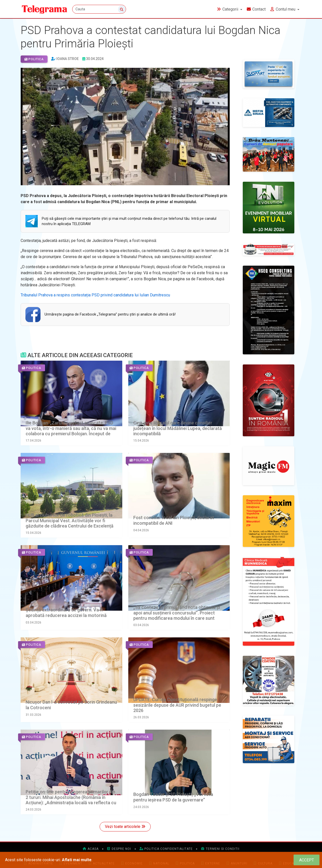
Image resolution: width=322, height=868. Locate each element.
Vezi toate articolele (125, 827)
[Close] (307, 860)
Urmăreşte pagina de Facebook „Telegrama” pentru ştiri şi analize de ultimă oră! (110, 314)
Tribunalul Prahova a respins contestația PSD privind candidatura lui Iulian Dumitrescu (95, 295)
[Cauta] (99, 9)
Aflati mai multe (77, 860)
